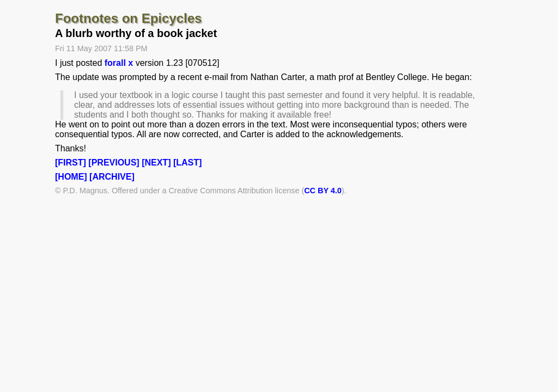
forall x (119, 63)
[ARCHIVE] (112, 177)
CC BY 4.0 (323, 191)
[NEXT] (156, 163)
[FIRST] (71, 163)
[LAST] (187, 163)
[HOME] (71, 177)
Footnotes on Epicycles (128, 18)
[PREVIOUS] (114, 163)
